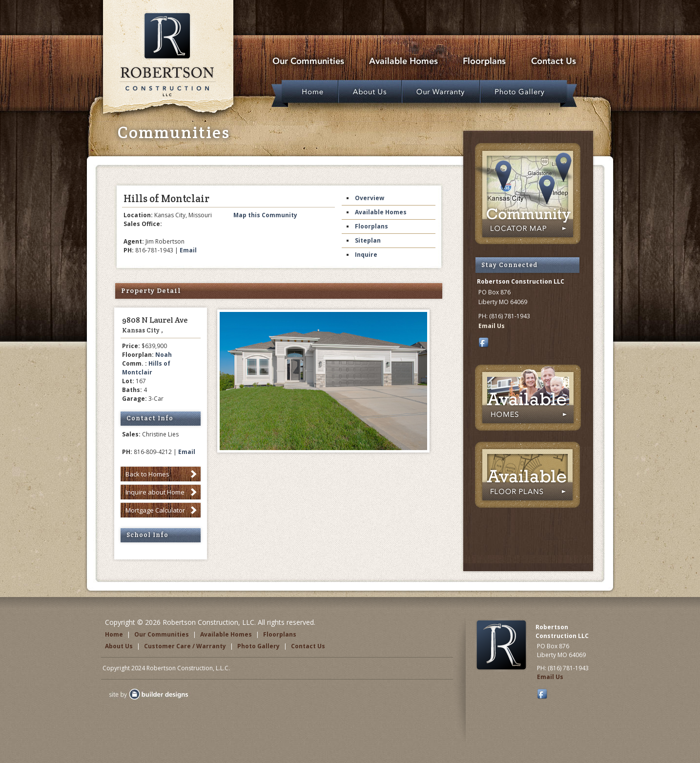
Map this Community (265, 215)
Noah (164, 355)
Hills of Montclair (146, 368)
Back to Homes (147, 474)
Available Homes (381, 212)
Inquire (366, 255)
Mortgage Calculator (155, 510)
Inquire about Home (155, 492)
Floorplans (371, 226)
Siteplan (368, 240)
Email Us (492, 326)
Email (188, 250)
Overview (370, 198)
